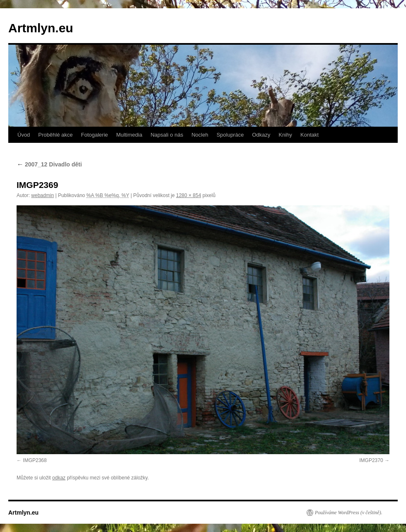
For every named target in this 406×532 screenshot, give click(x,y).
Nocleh (200, 135)
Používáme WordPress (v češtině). (349, 513)
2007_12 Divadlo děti (49, 164)
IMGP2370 (371, 460)
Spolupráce (230, 135)
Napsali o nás (167, 135)
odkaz (59, 478)
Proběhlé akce (55, 135)
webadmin (42, 195)
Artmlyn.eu (41, 28)
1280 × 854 (188, 195)
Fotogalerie (94, 135)
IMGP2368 (35, 460)
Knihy (286, 135)
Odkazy (261, 135)
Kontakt (309, 135)
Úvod (24, 135)
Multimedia (129, 135)
